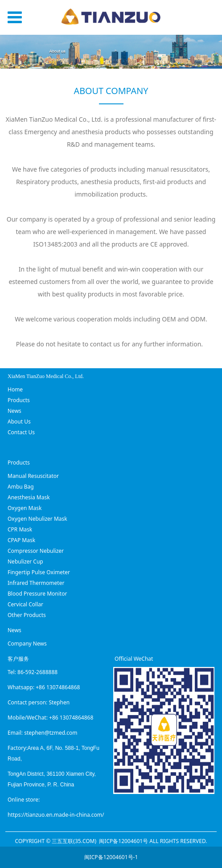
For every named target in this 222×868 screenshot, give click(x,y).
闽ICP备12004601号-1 (111, 857)
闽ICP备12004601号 (123, 841)
